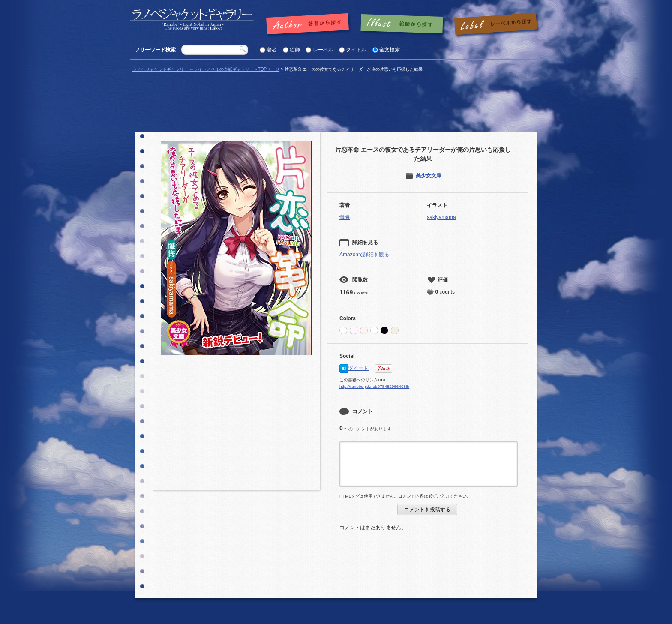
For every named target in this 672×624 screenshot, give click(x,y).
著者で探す (310, 24)
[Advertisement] (237, 426)
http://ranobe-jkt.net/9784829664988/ (374, 386)
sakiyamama (441, 217)
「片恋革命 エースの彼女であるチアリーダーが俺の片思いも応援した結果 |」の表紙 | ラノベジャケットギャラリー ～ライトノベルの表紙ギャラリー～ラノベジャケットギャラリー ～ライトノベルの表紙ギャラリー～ (192, 19)
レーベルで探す (495, 24)
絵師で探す (402, 24)
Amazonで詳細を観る (364, 255)
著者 (272, 50)
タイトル (356, 50)
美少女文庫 (429, 176)
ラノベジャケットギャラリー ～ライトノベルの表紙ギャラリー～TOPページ (206, 69)
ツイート (358, 368)
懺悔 (345, 217)
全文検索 (390, 50)
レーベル (323, 50)
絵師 (295, 50)
